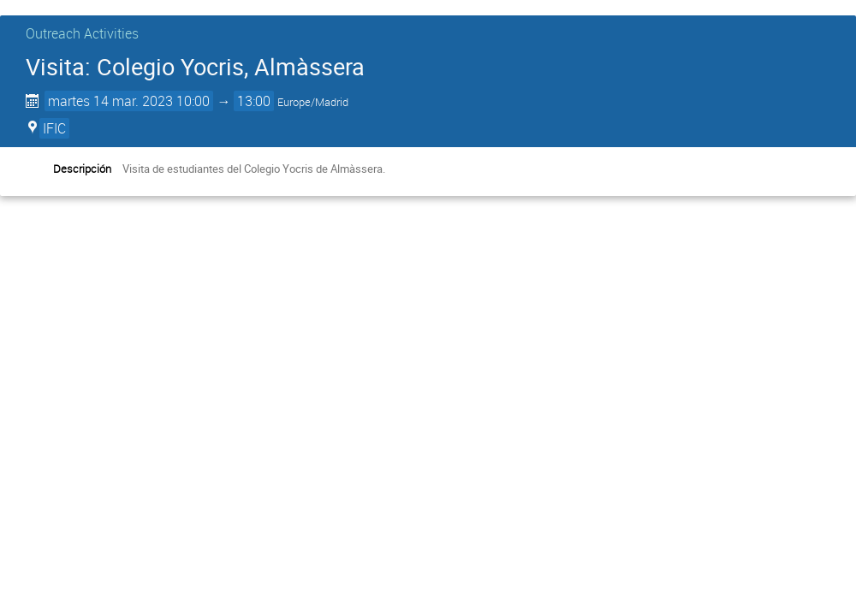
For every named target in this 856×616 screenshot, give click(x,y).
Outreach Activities (82, 33)
